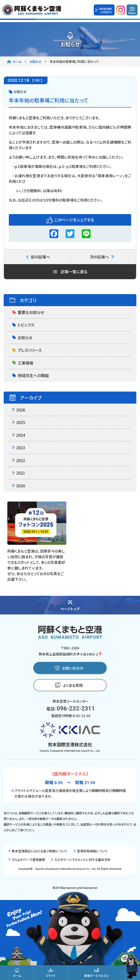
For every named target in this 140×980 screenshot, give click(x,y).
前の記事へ (38, 257)
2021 (19, 473)
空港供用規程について (91, 851)
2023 (19, 448)
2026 (19, 410)
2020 (19, 486)
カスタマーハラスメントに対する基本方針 (81, 860)
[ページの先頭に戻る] (70, 605)
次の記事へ (102, 257)
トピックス (23, 325)
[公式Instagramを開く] (121, 11)
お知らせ (22, 338)
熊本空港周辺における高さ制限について (38, 851)
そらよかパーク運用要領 (27, 860)
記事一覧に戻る (70, 272)
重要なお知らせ (28, 312)
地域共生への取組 (30, 375)
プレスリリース (27, 350)
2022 (19, 460)
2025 (19, 422)
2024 (19, 435)
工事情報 (23, 363)
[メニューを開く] (132, 10)
